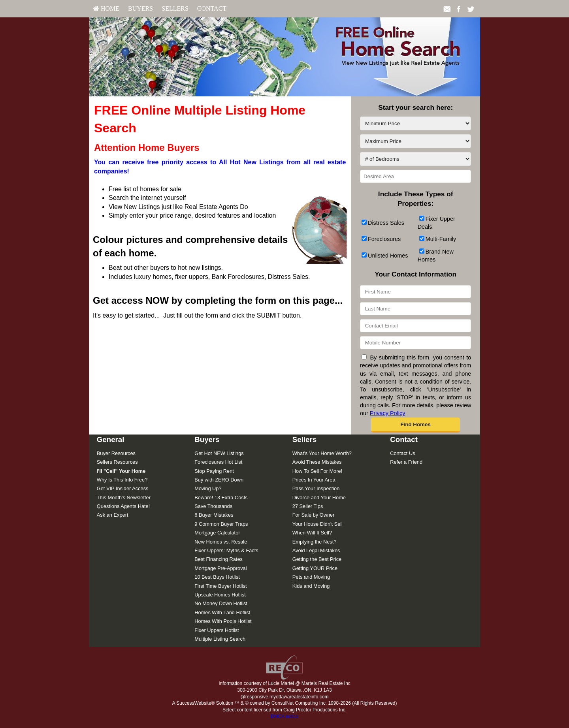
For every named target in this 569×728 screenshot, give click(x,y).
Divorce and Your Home (319, 498)
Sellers (175, 8)
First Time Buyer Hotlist (220, 586)
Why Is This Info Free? (122, 480)
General (111, 439)
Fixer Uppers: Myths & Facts (226, 550)
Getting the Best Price (317, 559)
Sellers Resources (117, 462)
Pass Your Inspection (316, 488)
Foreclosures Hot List (218, 462)
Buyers (140, 8)
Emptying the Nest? (315, 542)
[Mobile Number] (415, 343)
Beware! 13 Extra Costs (221, 498)
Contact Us (402, 453)
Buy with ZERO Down (219, 480)
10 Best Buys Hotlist (217, 577)
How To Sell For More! (317, 471)
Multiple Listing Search (220, 639)
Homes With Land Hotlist (222, 612)
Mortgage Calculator (217, 533)
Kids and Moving (311, 586)
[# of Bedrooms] (415, 159)
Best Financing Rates (219, 559)
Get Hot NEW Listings (219, 453)
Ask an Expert (113, 515)
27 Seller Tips (308, 506)
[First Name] (415, 292)
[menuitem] (106, 9)
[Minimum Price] (415, 123)
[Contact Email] (415, 326)
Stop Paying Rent (214, 471)
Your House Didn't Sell (317, 524)
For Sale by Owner (314, 515)
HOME (106, 8)
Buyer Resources (116, 453)
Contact (212, 8)
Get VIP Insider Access (123, 488)
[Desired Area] (415, 176)
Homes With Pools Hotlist (223, 621)
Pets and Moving (311, 577)
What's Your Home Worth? (322, 453)
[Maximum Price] (415, 141)
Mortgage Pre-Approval (220, 568)
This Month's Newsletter (124, 498)
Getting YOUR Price (315, 568)
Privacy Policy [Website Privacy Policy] (388, 413)
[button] (415, 425)
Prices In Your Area (314, 480)
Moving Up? (208, 488)
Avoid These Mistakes (317, 462)
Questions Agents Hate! (123, 506)
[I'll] (121, 471)
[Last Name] (415, 309)
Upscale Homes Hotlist (220, 595)
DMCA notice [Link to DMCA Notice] (284, 717)
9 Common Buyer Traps (221, 524)
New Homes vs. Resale (221, 542)
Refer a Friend (406, 462)
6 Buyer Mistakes (214, 515)
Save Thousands (213, 506)
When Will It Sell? (312, 533)
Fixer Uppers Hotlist (217, 630)
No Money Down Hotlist (221, 603)
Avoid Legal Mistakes (316, 550)
